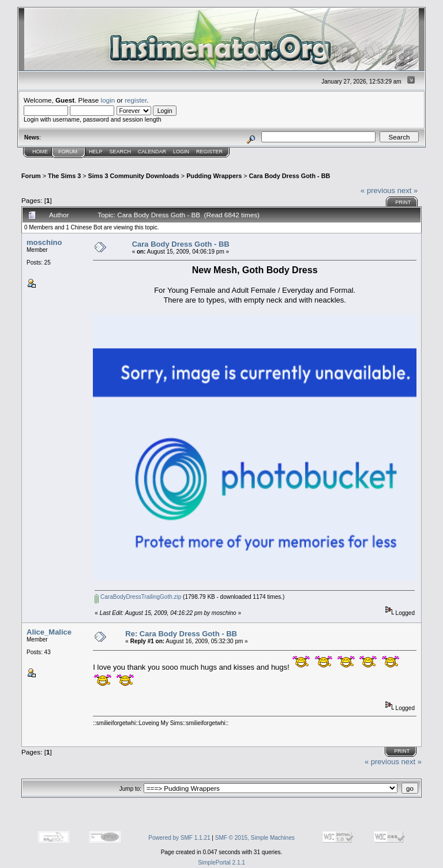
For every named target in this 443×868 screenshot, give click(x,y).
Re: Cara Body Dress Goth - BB (181, 634)
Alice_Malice (49, 632)
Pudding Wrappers (214, 176)
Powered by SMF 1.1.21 (179, 838)
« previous (378, 190)
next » (408, 190)
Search (121, 152)
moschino (44, 242)
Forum (68, 152)
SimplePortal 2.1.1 (221, 863)
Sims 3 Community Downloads (134, 176)
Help (96, 152)
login (108, 100)
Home (40, 152)
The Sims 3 (64, 176)
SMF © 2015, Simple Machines (255, 838)
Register (209, 152)
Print (403, 202)
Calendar (152, 152)
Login (181, 152)
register (136, 100)
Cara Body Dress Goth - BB (290, 176)
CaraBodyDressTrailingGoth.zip (138, 597)
